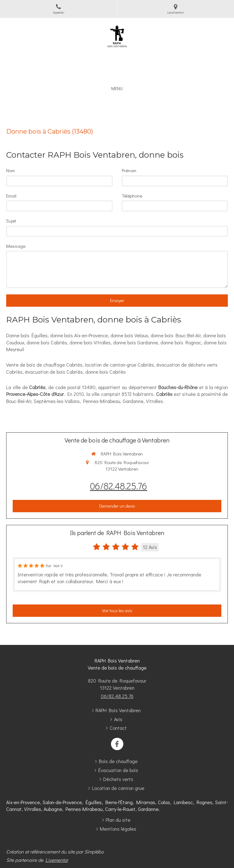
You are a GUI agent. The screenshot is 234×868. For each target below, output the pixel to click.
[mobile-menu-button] (117, 88)
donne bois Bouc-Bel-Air (176, 335)
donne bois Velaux (129, 335)
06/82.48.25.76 (119, 486)
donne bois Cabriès (47, 342)
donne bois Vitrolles (90, 342)
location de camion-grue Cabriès (119, 365)
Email (11, 196)
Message (16, 246)
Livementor (57, 860)
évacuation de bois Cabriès (54, 372)
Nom (11, 170)
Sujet (11, 221)
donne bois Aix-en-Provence (79, 335)
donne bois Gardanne (136, 342)
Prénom (129, 170)
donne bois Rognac (181, 342)
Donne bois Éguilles (27, 335)
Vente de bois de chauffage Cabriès (44, 365)
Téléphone (132, 196)
